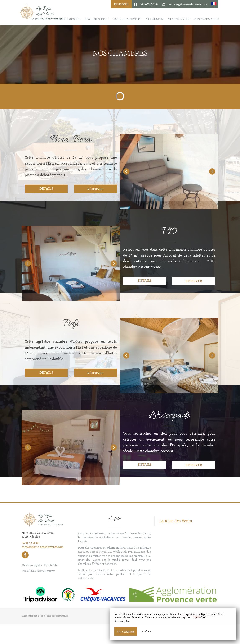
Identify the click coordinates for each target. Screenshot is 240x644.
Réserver (121, 4)
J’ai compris (126, 631)
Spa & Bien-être (97, 19)
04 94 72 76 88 (149, 4)
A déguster (154, 19)
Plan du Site (51, 565)
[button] (214, 4)
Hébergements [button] (68, 19)
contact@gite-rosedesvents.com (188, 4)
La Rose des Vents (176, 521)
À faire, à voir (178, 19)
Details (46, 188)
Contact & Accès (207, 19)
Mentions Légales (32, 565)
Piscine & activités (127, 19)
